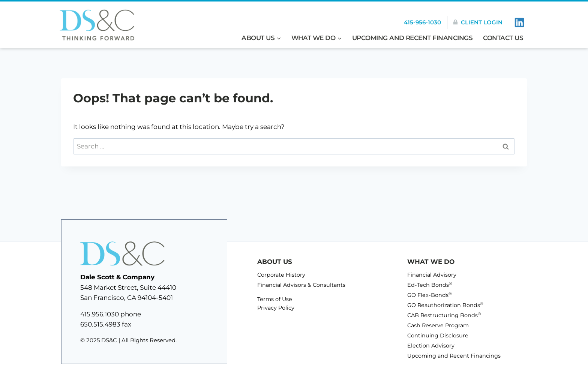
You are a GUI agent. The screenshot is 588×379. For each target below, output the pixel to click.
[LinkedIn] (519, 22)
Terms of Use (275, 299)
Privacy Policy (276, 308)
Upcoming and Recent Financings (412, 38)
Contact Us (503, 38)
